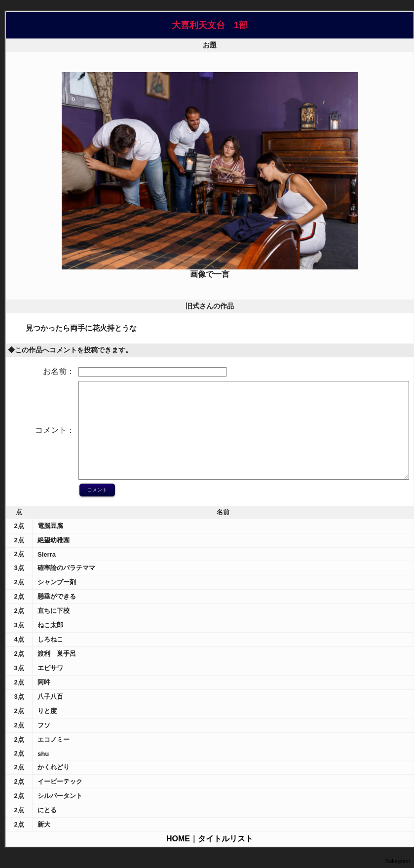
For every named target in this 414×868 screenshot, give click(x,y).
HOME (178, 839)
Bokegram (398, 861)
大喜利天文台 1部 (210, 25)
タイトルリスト (226, 839)
